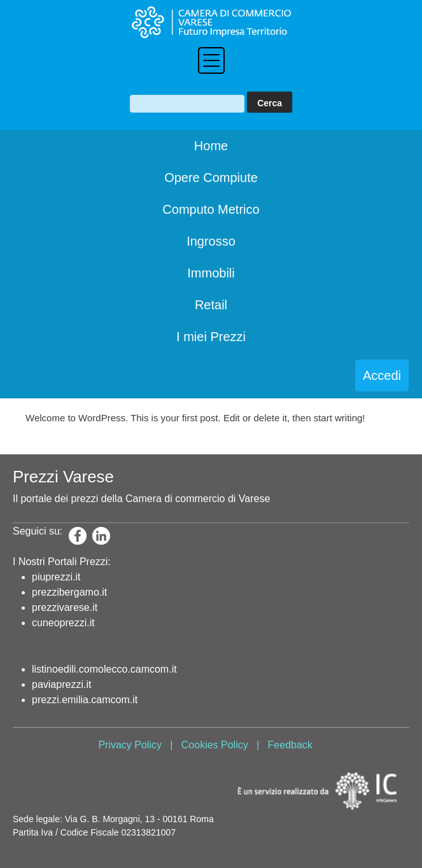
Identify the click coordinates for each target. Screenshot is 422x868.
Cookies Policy (215, 745)
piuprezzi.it (56, 577)
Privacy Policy (130, 745)
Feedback (290, 745)
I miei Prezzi (211, 337)
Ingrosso (211, 241)
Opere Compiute (211, 178)
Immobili (211, 273)
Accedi (382, 375)
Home (211, 146)
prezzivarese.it (65, 607)
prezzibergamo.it (69, 592)
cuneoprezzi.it (63, 623)
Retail (211, 305)
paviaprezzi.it (61, 684)
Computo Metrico (211, 209)
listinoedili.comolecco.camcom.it (104, 669)
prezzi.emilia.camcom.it (85, 700)
